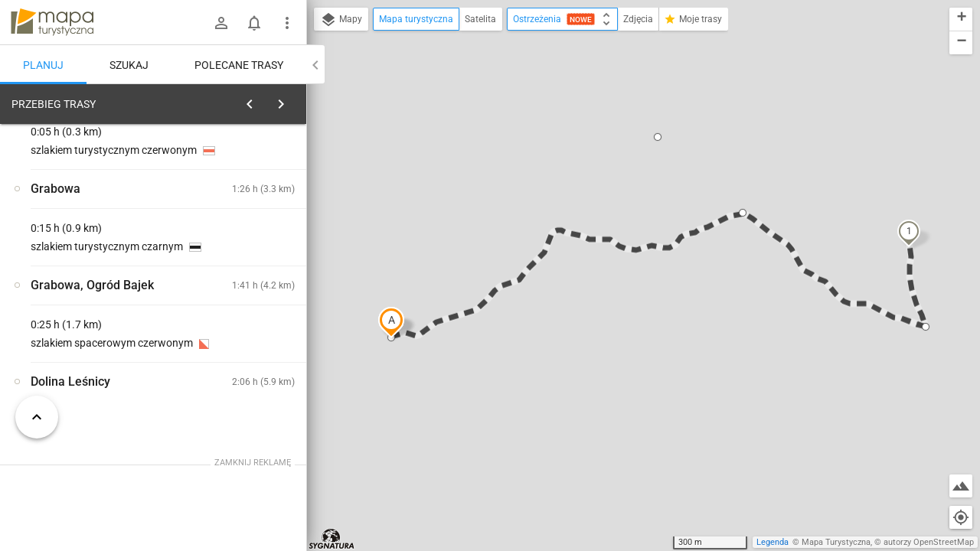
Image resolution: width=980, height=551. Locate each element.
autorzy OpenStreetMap (929, 542)
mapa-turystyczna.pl (52, 22)
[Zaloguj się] (221, 23)
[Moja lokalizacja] (961, 517)
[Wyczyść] (293, 100)
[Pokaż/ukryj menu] (287, 23)
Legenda (773, 542)
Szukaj (129, 65)
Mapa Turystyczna (836, 542)
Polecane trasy (239, 65)
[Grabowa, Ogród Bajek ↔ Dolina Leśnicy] (245, 298)
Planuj (43, 65)
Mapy (341, 20)
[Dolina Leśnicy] (92, 331)
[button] (391, 322)
